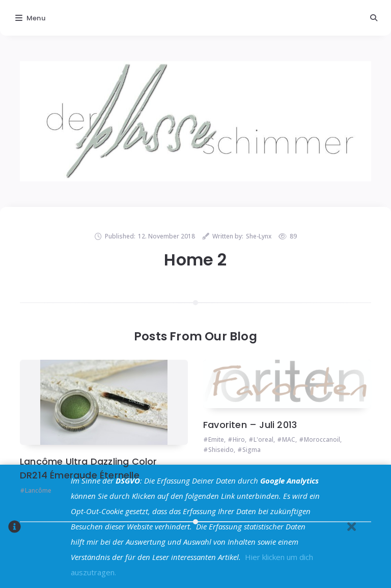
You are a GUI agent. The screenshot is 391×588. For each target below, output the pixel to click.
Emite (216, 439)
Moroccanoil (322, 439)
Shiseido (221, 450)
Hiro (239, 439)
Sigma (252, 450)
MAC (289, 439)
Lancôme (38, 490)
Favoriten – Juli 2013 (250, 425)
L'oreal (263, 439)
